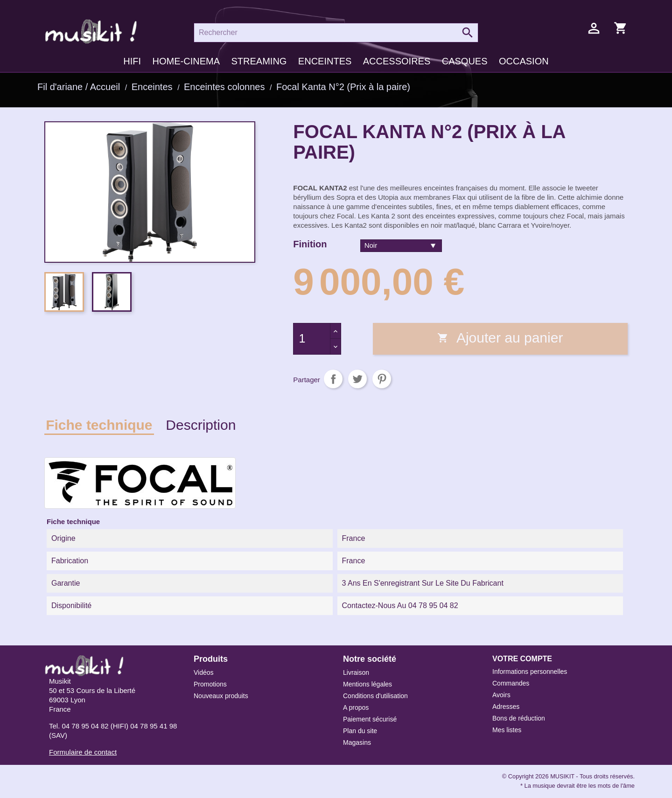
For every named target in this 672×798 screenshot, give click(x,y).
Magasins (357, 742)
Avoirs (501, 695)
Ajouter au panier (500, 338)
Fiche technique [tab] (99, 425)
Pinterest (382, 379)
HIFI (132, 61)
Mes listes (507, 730)
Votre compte (522, 659)
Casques (465, 61)
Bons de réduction (519, 718)
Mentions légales (367, 684)
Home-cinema (186, 61)
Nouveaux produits (221, 696)
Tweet (357, 379)
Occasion (524, 61)
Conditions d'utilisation (375, 696)
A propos (356, 707)
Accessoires (397, 61)
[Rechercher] (336, 33)
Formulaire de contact (83, 752)
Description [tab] (201, 425)
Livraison (356, 672)
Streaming (259, 61)
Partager (333, 379)
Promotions (210, 684)
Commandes (511, 683)
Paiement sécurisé (370, 719)
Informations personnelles (530, 672)
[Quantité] (312, 339)
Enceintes (325, 61)
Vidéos (204, 672)
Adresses (506, 707)
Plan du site (360, 731)
